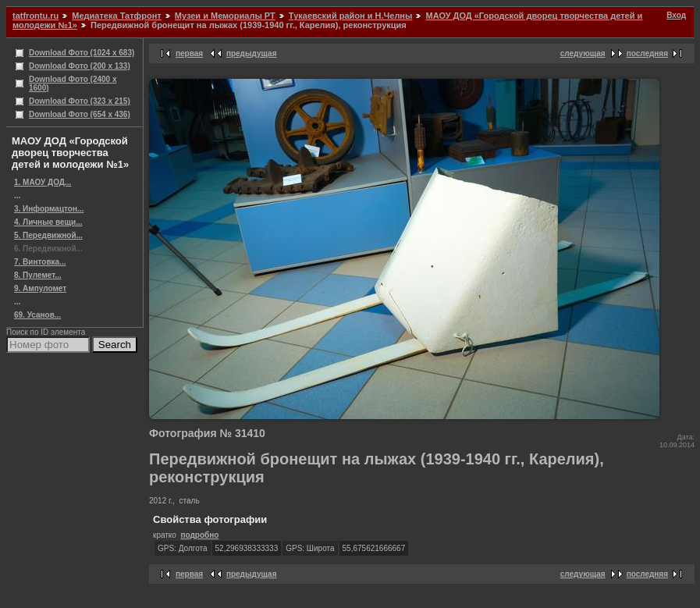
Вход (676, 15)
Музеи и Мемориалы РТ (225, 16)
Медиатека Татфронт (116, 16)
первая (189, 53)
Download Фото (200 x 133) (80, 66)
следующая (583, 53)
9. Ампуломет (40, 288)
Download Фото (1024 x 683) (82, 53)
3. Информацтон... (49, 209)
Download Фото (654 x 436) (80, 114)
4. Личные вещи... (48, 222)
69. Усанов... (37, 315)
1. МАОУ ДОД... (43, 182)
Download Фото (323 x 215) (80, 101)
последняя (647, 53)
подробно (199, 535)
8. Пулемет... (38, 275)
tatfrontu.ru (36, 16)
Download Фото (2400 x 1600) (73, 84)
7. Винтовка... (40, 262)
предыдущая (252, 53)
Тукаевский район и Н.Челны (351, 16)
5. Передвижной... (48, 235)
